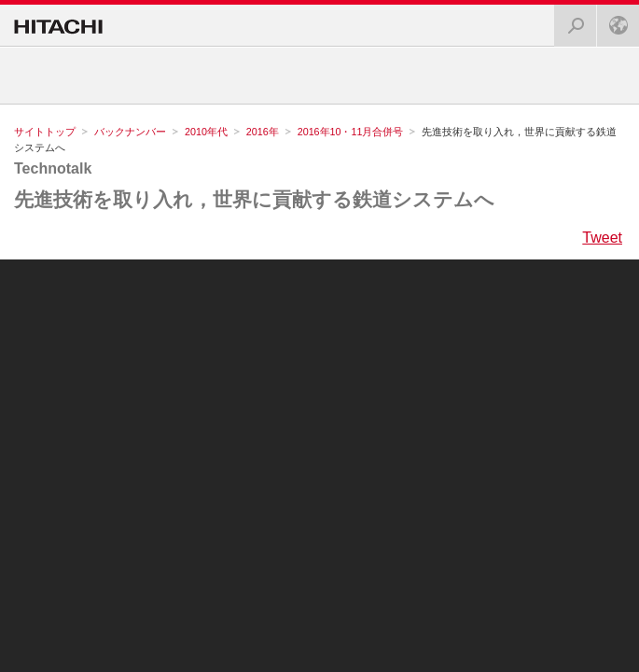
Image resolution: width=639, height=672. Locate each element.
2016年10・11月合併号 (351, 132)
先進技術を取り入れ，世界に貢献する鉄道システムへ (254, 199)
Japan (613, 20)
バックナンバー (130, 132)
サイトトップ (45, 132)
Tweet (602, 238)
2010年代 (206, 132)
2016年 (263, 132)
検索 (570, 20)
